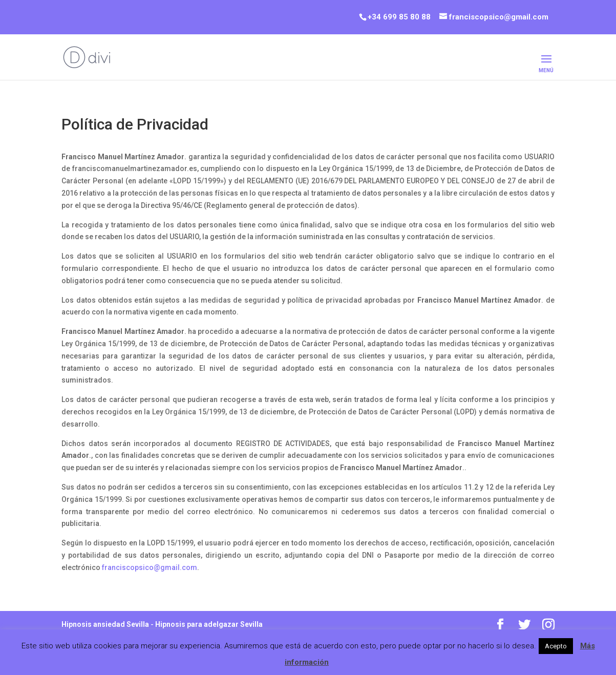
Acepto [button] (556, 646)
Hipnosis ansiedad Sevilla (105, 624)
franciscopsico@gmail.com (150, 567)
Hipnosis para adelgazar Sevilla (209, 624)
